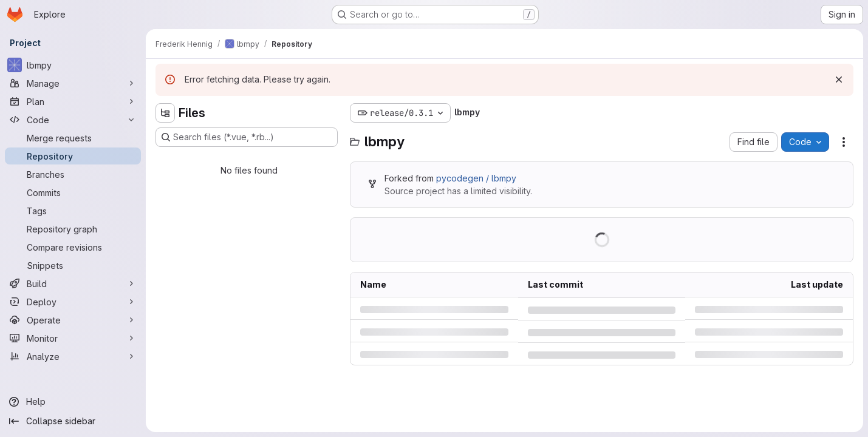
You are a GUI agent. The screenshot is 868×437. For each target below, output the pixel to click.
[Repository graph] (73, 229)
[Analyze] (73, 356)
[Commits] (73, 192)
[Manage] (73, 83)
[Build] (73, 283)
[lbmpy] (73, 65)
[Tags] (73, 211)
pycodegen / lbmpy (476, 178)
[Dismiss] (839, 80)
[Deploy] (73, 302)
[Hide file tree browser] (165, 113)
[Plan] (73, 101)
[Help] (73, 402)
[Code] (73, 120)
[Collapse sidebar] (73, 421)
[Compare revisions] (73, 247)
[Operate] (73, 320)
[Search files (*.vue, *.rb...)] (247, 137)
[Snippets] (73, 265)
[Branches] (73, 174)
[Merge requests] (73, 138)
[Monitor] (73, 338)
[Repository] (73, 156)
